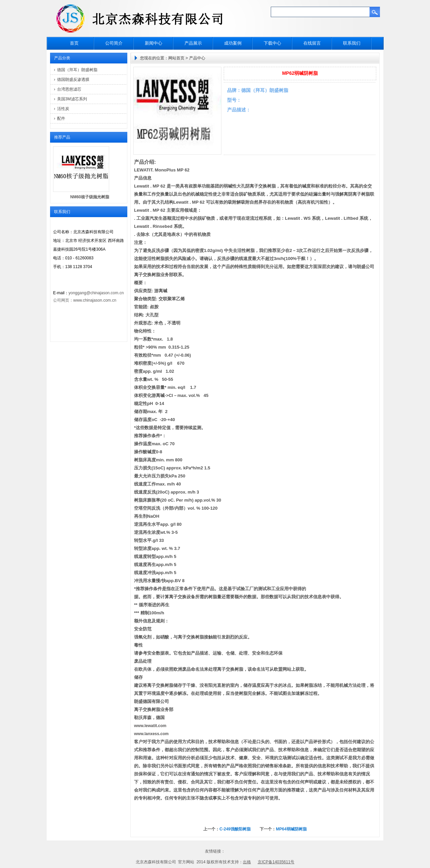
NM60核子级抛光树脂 (90, 197)
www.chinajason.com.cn (95, 300)
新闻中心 (154, 43)
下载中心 (272, 43)
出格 (247, 862)
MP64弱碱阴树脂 (291, 829)
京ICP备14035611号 (276, 862)
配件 (61, 118)
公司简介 (114, 43)
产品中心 (197, 58)
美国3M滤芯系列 (72, 99)
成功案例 (233, 43)
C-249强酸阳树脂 (235, 829)
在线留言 (312, 43)
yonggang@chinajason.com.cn (96, 293)
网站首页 (176, 58)
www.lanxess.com (151, 734)
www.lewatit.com (150, 726)
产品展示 (193, 43)
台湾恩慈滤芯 (69, 89)
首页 (74, 43)
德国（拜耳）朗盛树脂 (77, 70)
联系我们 (352, 43)
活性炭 (63, 109)
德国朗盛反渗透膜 (73, 80)
